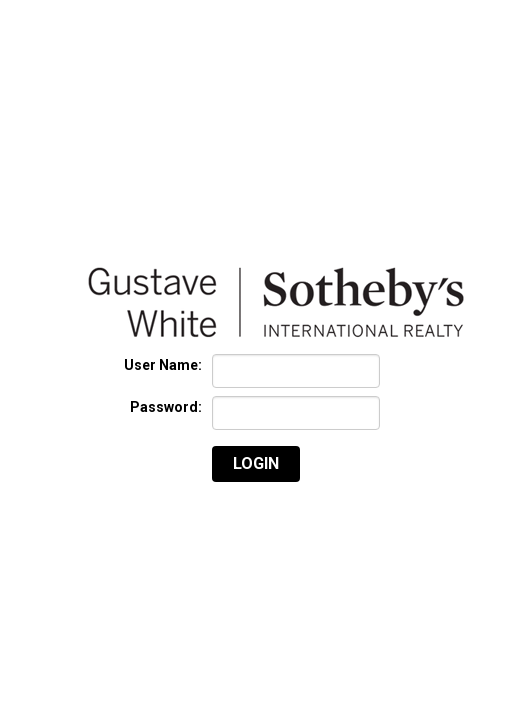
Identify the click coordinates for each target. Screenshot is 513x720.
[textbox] (296, 371)
